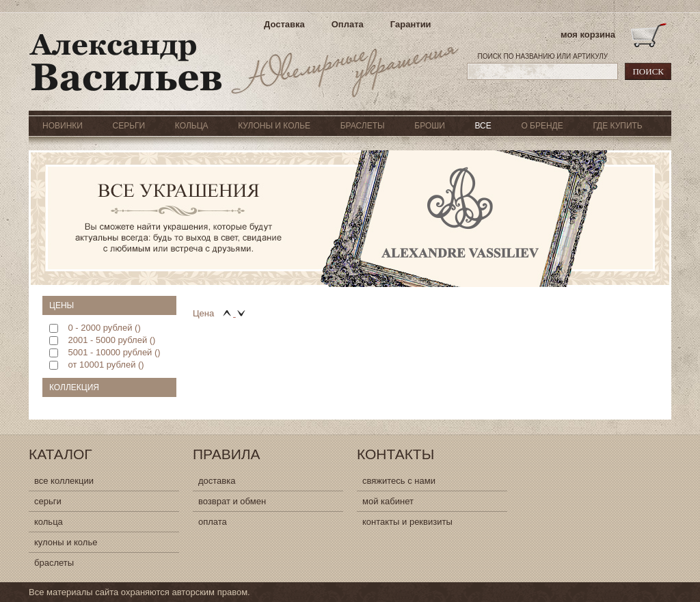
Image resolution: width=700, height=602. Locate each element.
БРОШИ (430, 126)
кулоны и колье (66, 542)
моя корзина (588, 35)
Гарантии (411, 24)
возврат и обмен (232, 501)
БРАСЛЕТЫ (363, 126)
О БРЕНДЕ (542, 126)
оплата (213, 522)
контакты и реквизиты (407, 522)
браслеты (54, 563)
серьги (48, 501)
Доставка (284, 24)
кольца (49, 522)
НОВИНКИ (63, 126)
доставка (217, 481)
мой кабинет (388, 501)
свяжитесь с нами (399, 481)
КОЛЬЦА (192, 126)
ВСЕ (483, 126)
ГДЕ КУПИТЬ (617, 126)
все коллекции (64, 481)
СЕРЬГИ (129, 126)
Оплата (348, 24)
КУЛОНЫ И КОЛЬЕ (274, 126)
